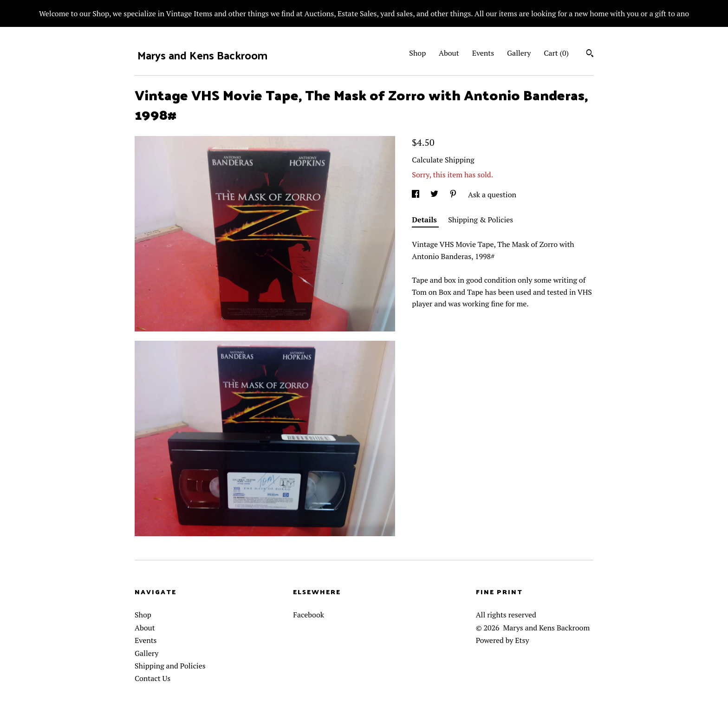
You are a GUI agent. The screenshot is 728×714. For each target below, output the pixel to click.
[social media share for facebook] (416, 195)
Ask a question (492, 195)
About (449, 53)
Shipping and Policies (170, 666)
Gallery (519, 53)
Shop (417, 53)
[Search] (590, 54)
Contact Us (153, 678)
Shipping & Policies (481, 220)
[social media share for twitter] (435, 195)
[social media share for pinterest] (454, 195)
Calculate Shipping (443, 160)
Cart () (556, 53)
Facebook (309, 615)
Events (483, 53)
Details (425, 220)
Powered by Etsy (503, 640)
